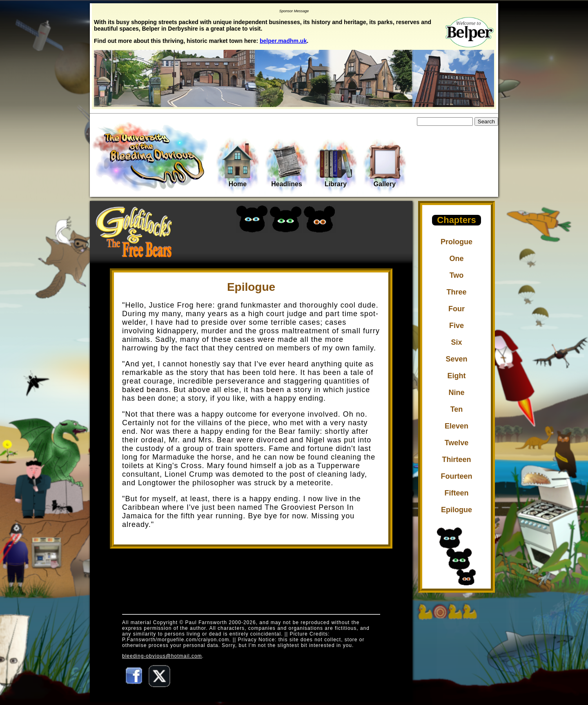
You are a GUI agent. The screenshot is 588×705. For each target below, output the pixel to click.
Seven (456, 359)
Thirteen (456, 460)
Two (457, 275)
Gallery (385, 166)
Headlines (287, 166)
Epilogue (457, 510)
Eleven (457, 426)
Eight (457, 376)
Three (456, 292)
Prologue (457, 242)
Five (457, 326)
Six (456, 342)
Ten (457, 409)
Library (336, 166)
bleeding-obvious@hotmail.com (162, 656)
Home (238, 165)
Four (457, 309)
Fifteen (456, 493)
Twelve (457, 443)
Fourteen (456, 476)
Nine (456, 393)
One (456, 259)
